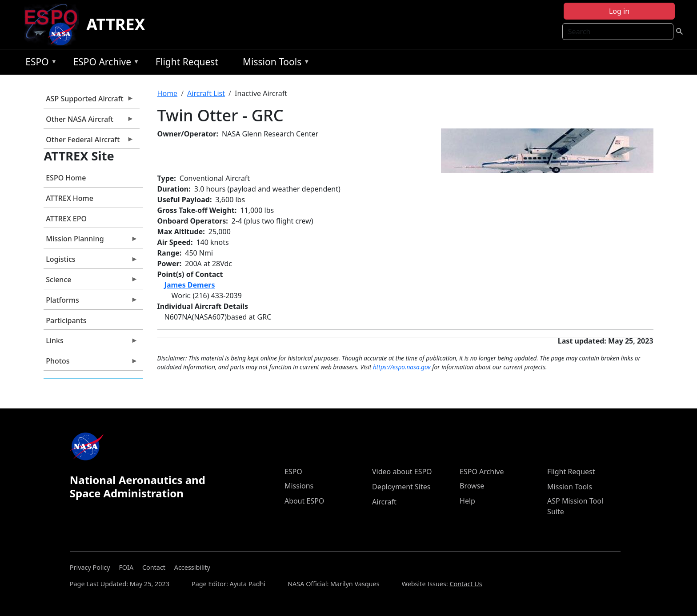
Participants (66, 320)
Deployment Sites (401, 487)
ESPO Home (66, 178)
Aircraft (384, 502)
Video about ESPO (402, 472)
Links (91, 343)
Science (91, 282)
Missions (299, 486)
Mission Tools (274, 63)
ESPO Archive (104, 63)
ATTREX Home (70, 198)
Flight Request (187, 62)
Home (168, 93)
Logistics (91, 261)
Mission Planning (91, 241)
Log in (619, 11)
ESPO (39, 63)
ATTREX (116, 24)
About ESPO (304, 501)
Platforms (91, 302)
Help (467, 501)
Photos (91, 363)
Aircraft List (206, 93)
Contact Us (466, 584)
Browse (472, 486)
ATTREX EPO (66, 219)
